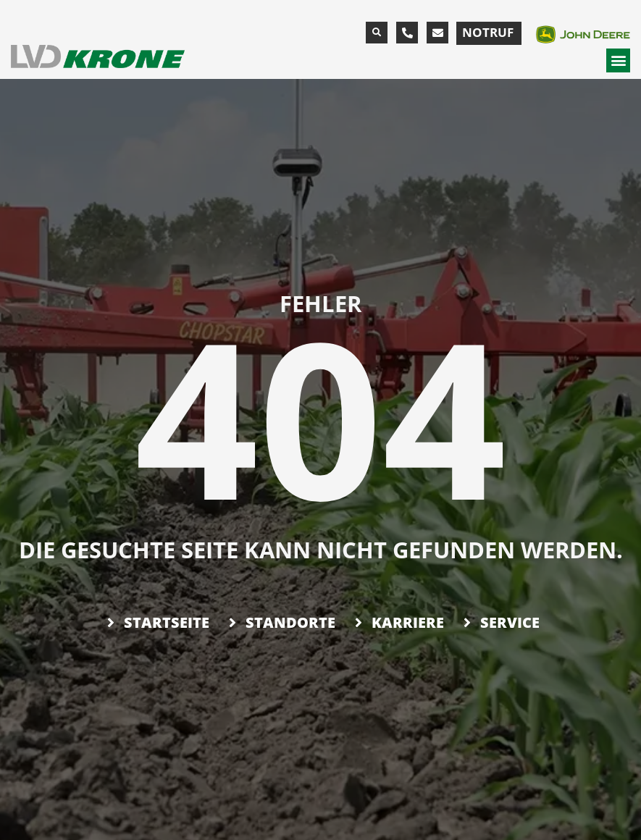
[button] (377, 33)
